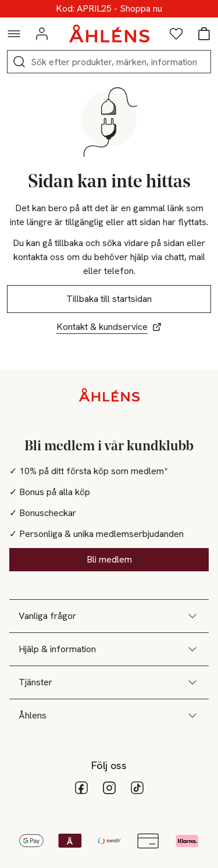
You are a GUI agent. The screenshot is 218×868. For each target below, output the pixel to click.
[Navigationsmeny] (14, 34)
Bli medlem (109, 559)
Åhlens (109, 716)
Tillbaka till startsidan (109, 299)
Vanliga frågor (109, 616)
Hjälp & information (109, 649)
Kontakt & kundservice (109, 327)
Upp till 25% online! (109, 9)
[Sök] (19, 62)
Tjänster (109, 682)
